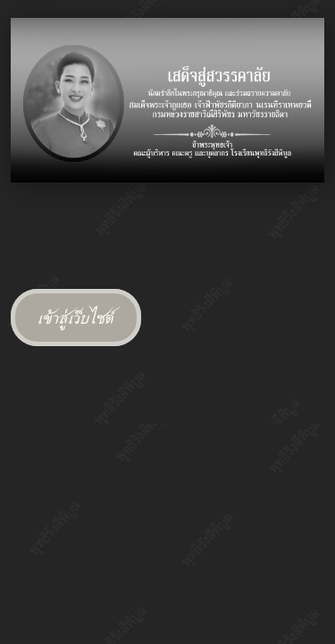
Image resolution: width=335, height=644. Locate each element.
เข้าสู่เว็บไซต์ (76, 318)
